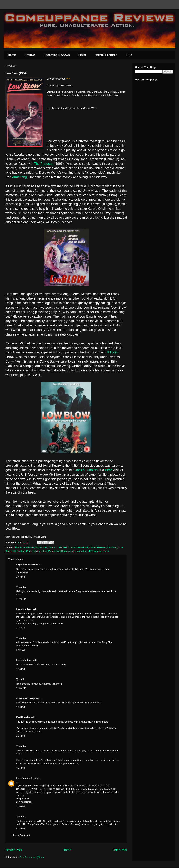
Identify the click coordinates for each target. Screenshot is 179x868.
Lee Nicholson (24, 609)
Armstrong (19, 177)
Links (82, 55)
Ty (17, 587)
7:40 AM (20, 806)
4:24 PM (20, 768)
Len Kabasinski (25, 778)
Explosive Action (25, 565)
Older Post (119, 850)
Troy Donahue (63, 551)
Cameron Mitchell (58, 547)
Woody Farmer (101, 551)
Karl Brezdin (23, 717)
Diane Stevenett (98, 547)
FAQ (129, 55)
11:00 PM (21, 599)
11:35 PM (21, 688)
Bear (108, 470)
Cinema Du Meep (26, 698)
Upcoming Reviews (57, 55)
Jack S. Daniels (86, 470)
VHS (90, 551)
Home (12, 55)
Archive (30, 55)
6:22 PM (20, 829)
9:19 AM (20, 650)
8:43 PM (20, 577)
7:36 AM (20, 628)
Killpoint (113, 352)
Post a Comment (21, 835)
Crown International (78, 547)
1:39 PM (20, 707)
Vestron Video (79, 551)
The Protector (44, 164)
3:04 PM (20, 736)
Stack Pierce (48, 551)
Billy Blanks (41, 547)
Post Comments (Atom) (32, 857)
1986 (16, 547)
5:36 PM (20, 669)
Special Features (106, 55)
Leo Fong (112, 547)
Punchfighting (33, 551)
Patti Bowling (18, 551)
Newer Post (14, 850)
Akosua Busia (27, 547)
